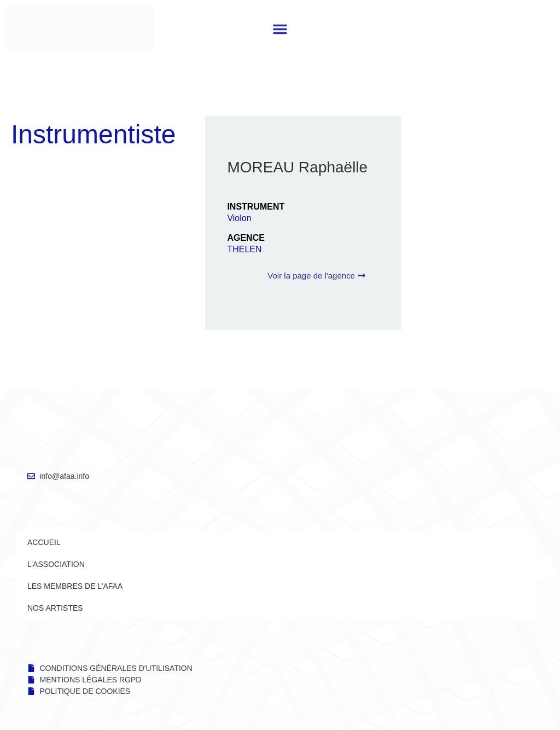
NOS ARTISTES (55, 608)
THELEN (244, 249)
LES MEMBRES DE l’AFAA (75, 586)
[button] (280, 29)
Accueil (44, 542)
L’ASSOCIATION (56, 564)
